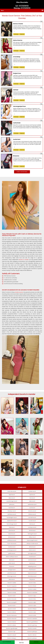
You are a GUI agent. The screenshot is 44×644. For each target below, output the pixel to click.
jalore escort (13, 579)
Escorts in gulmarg (31, 625)
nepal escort (13, 495)
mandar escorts (19, 292)
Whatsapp (16, 34)
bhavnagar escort (13, 576)
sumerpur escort (31, 527)
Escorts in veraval (13, 635)
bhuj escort (31, 579)
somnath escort (31, 517)
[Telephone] (7, 642)
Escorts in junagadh (13, 602)
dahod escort (31, 547)
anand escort (13, 531)
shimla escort (31, 531)
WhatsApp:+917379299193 (22, 8)
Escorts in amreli (13, 609)
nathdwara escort (13, 514)
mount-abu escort (13, 544)
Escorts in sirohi (13, 596)
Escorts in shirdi (31, 615)
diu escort (13, 566)
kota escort (31, 498)
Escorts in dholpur (31, 609)
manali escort (31, 557)
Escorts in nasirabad (31, 593)
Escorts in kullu (31, 583)
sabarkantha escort (13, 521)
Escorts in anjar (31, 612)
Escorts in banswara (13, 615)
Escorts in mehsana (13, 589)
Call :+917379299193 (22, 6)
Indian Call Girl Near (22, 172)
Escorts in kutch (13, 606)
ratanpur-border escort (31, 544)
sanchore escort (31, 560)
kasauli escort (13, 534)
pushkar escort (31, 491)
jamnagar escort (31, 553)
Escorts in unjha (31, 606)
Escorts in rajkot (31, 602)
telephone (22, 34)
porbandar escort (31, 504)
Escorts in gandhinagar (13, 628)
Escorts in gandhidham (31, 622)
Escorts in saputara (13, 586)
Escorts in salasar (13, 625)
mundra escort (31, 521)
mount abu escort (13, 491)
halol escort (13, 527)
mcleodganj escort (13, 550)
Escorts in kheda (31, 586)
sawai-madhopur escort (13, 557)
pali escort (13, 504)
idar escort (13, 560)
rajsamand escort (31, 573)
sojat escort (31, 495)
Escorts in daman (31, 635)
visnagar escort (13, 570)
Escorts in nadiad (13, 583)
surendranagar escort (13, 501)
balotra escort (31, 550)
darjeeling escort (31, 566)
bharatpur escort (13, 511)
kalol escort (31, 524)
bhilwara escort (31, 514)
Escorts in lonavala (13, 599)
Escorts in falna (31, 599)
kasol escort (31, 563)
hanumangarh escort (31, 540)
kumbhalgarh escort (13, 517)
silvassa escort (13, 537)
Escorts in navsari (31, 628)
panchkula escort (13, 573)
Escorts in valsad (31, 589)
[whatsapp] (37, 642)
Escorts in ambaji (13, 593)
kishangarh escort (31, 534)
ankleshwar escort (13, 540)
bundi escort (13, 508)
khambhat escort (31, 576)
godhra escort (13, 553)
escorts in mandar (24, 260)
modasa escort (13, 547)
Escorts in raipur (31, 596)
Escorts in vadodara (31, 619)
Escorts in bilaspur (13, 638)
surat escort (31, 508)
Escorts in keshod (13, 622)
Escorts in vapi (13, 632)
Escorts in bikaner (13, 612)
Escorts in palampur (31, 632)
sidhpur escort (31, 537)
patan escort (13, 563)
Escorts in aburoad (13, 619)
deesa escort (13, 498)
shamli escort (31, 570)
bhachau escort (31, 511)
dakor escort (31, 501)
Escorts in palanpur (31, 638)
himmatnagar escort (13, 524)
